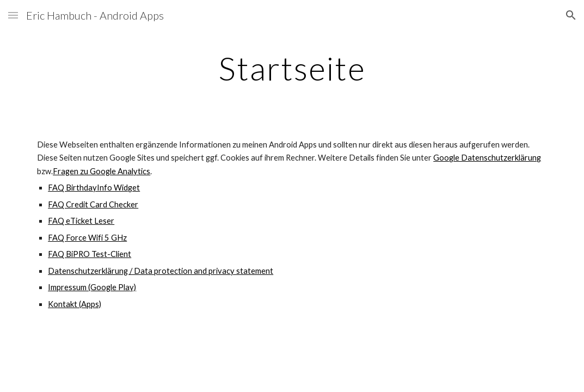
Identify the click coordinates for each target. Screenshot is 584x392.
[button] (13, 15)
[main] (292, 68)
